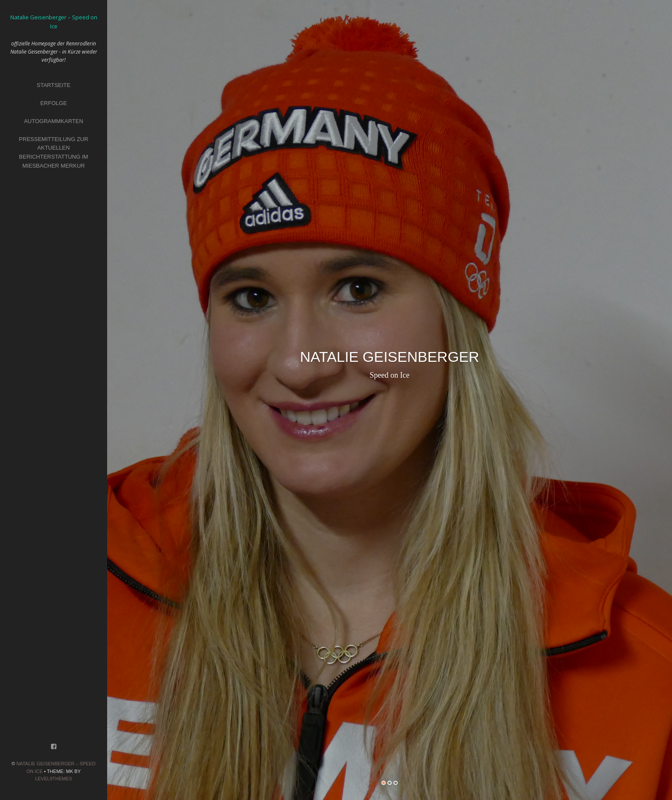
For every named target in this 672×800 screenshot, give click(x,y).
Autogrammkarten (54, 121)
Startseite (54, 85)
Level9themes (54, 779)
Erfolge (54, 103)
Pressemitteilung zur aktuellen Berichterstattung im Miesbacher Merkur (54, 152)
